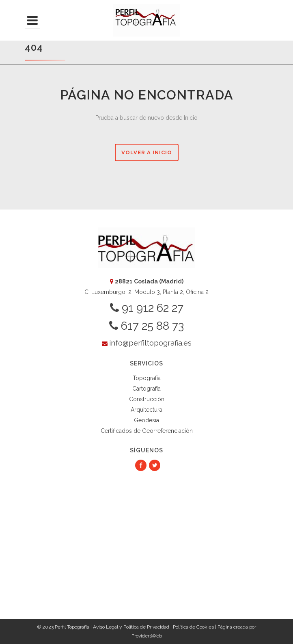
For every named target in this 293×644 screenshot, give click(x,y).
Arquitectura (146, 410)
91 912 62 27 (147, 308)
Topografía (147, 378)
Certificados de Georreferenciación (147, 431)
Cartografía (146, 389)
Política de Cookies (193, 627)
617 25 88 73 (146, 326)
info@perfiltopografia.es (150, 343)
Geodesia (146, 420)
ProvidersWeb (147, 636)
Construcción (147, 399)
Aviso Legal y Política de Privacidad (131, 627)
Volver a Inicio (147, 152)
